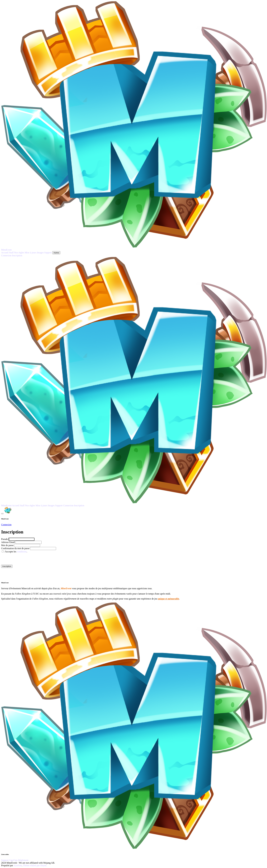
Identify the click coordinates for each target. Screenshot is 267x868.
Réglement (23, 860)
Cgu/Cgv (14, 860)
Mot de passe (7, 545)
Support (5, 860)
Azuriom (18, 865)
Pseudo (5, 539)
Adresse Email (8, 542)
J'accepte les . (16, 552)
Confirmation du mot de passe (15, 548)
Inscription (7, 566)
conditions (22, 552)
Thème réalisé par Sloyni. (35, 865)
